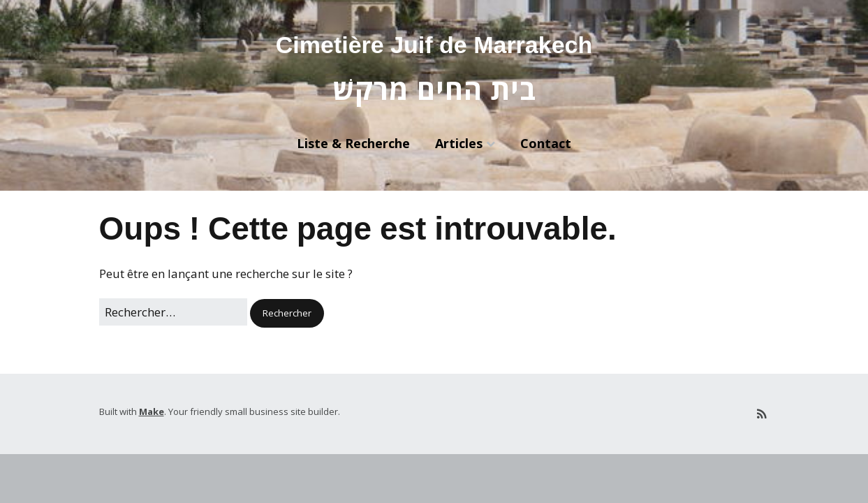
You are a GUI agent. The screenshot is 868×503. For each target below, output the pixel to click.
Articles (459, 143)
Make (152, 411)
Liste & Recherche (353, 143)
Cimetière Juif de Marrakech (434, 45)
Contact (546, 143)
